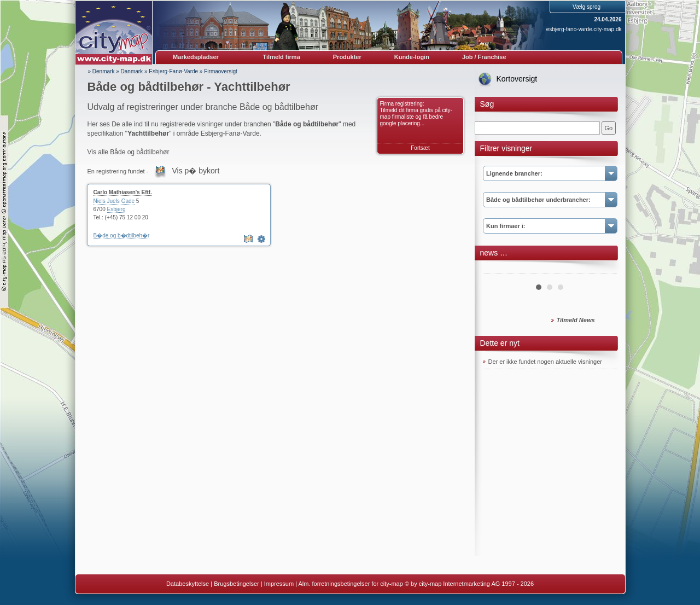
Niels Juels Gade (114, 201)
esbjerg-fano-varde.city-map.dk (584, 29)
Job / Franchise (484, 57)
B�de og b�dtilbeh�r (122, 235)
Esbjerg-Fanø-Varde (173, 71)
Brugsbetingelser (237, 584)
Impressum (279, 584)
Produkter (347, 57)
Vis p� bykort (196, 171)
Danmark (132, 71)
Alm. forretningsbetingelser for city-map (350, 584)
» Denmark (101, 71)
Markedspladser (196, 57)
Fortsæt (420, 148)
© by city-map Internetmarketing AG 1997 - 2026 (469, 584)
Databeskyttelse (188, 584)
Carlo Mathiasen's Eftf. (123, 192)
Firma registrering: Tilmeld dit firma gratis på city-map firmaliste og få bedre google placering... (416, 114)
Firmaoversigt (221, 71)
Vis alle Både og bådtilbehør (129, 152)
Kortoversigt (517, 79)
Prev (497, 269)
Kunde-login (412, 57)
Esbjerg (116, 209)
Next (603, 269)
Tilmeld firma (282, 57)
